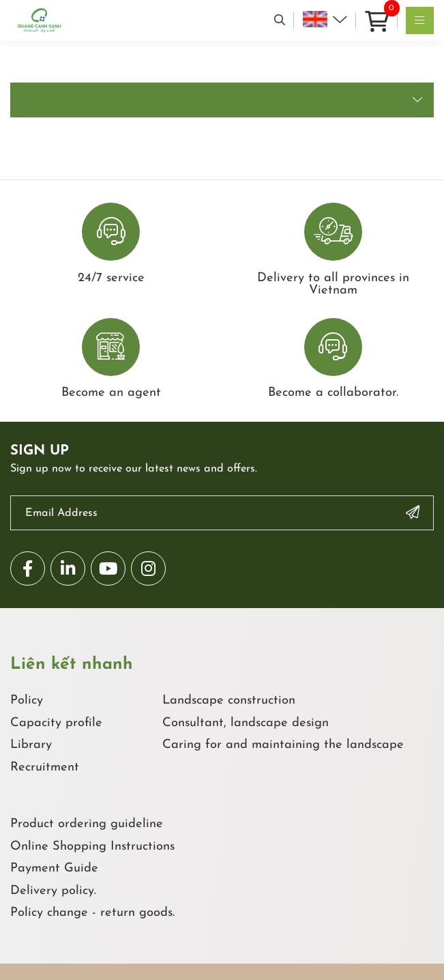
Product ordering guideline (87, 824)
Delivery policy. (53, 891)
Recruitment (45, 767)
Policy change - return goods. (92, 913)
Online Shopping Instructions (92, 847)
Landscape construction (229, 701)
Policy (27, 701)
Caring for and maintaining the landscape (283, 745)
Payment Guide (54, 868)
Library (31, 745)
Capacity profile (56, 723)
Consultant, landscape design (246, 723)
